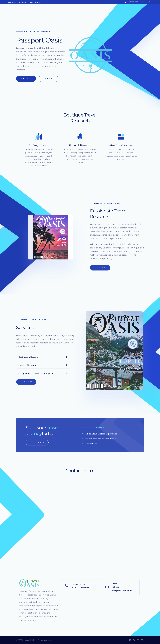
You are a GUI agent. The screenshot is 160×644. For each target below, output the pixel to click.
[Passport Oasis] (79, 505)
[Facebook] (130, 640)
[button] (26, 79)
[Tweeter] (134, 640)
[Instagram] (138, 640)
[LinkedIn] (142, 640)
